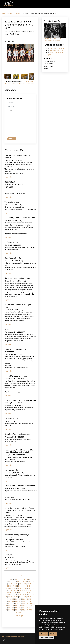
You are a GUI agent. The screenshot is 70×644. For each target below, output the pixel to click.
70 (19, 593)
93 (25, 597)
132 (16, 608)
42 (27, 586)
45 (7, 588)
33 (31, 584)
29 (20, 584)
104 (30, 599)
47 (12, 588)
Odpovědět (8, 177)
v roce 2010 (18, 13)
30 (23, 584)
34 (33, 584)
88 (12, 597)
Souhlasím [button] (44, 634)
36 (11, 586)
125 (20, 606)
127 (27, 606)
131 (13, 608)
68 (13, 593)
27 (14, 584)
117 (20, 603)
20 (23, 582)
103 (27, 599)
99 (13, 599)
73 (27, 593)
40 (22, 586)
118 (23, 603)
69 (16, 593)
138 (9, 610)
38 (16, 586)
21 (26, 582)
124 (16, 606)
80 (18, 595)
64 (31, 590)
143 (27, 610)
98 (10, 599)
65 (33, 590)
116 (16, 603)
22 (29, 582)
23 (32, 582)
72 (24, 593)
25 (9, 584)
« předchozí (20, 576)
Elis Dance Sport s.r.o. (57, 50)
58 (14, 590)
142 (23, 610)
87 (9, 597)
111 (27, 601)
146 (19, 612)
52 (26, 588)
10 (24, 580)
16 (12, 582)
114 (9, 603)
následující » (20, 616)
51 (23, 588)
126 (23, 606)
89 (14, 597)
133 (20, 608)
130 (9, 608)
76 (7, 595)
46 (10, 588)
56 (9, 590)
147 (23, 612)
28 (17, 584)
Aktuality (10, 13)
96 (33, 597)
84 (29, 595)
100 (16, 599)
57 (12, 590)
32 (28, 584)
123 (13, 606)
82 (23, 595)
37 (13, 586)
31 (25, 584)
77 (10, 595)
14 (7, 582)
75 (32, 593)
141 (20, 610)
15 (10, 582)
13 (33, 580)
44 (32, 586)
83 (26, 595)
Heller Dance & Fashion (57, 48)
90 (17, 597)
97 (8, 599)
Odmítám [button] (53, 634)
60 (20, 590)
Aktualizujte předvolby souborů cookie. (13, 637)
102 (23, 599)
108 (16, 601)
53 (29, 588)
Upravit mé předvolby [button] (47, 638)
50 (21, 588)
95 (31, 597)
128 (30, 606)
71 (22, 593)
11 (27, 580)
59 (17, 590)
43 (30, 586)
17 (15, 582)
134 (23, 608)
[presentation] (21, 131)
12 (30, 580)
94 (28, 597)
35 (8, 586)
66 (8, 593)
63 (28, 590)
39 (19, 586)
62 (25, 590)
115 (13, 603)
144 (30, 610)
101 (20, 599)
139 (13, 610)
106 (9, 601)
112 (30, 601)
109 (20, 601)
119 (27, 603)
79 (15, 595)
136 (30, 608)
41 (24, 586)
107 (13, 601)
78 (12, 595)
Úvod (4, 13)
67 (11, 593)
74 (30, 593)
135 (27, 608)
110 (23, 601)
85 (32, 595)
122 (9, 606)
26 (12, 584)
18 (18, 582)
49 (18, 588)
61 (23, 590)
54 (32, 588)
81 (21, 595)
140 (16, 610)
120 (30, 603)
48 (15, 588)
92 (23, 597)
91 (20, 597)
